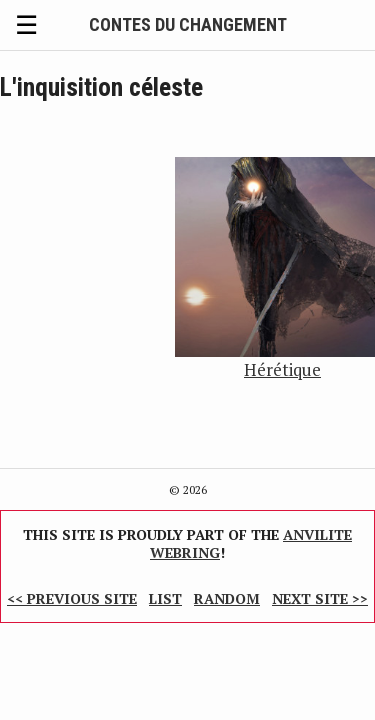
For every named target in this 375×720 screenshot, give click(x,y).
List (165, 598)
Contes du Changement (188, 24)
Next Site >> (320, 598)
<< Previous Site (72, 598)
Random (227, 598)
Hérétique (282, 369)
